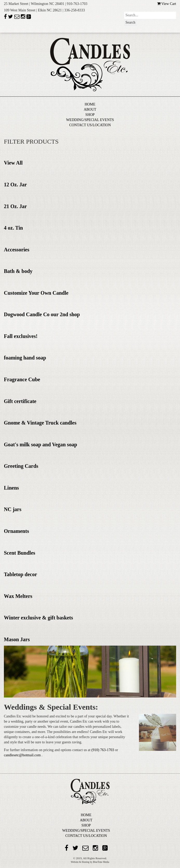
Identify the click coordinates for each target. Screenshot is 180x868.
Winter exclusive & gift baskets (38, 618)
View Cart (167, 4)
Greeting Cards (21, 466)
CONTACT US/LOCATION (90, 125)
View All (13, 163)
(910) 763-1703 (103, 750)
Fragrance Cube (22, 379)
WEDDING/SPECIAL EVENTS (90, 120)
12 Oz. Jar (15, 185)
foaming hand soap (25, 358)
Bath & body (18, 271)
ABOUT (90, 110)
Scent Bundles (20, 553)
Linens (11, 488)
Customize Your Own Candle (36, 293)
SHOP (90, 115)
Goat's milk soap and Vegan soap (41, 444)
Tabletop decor (21, 574)
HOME (90, 104)
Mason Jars (17, 639)
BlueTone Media (101, 862)
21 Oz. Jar (15, 206)
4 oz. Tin (13, 228)
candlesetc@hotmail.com (23, 755)
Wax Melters (18, 596)
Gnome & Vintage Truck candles (40, 423)
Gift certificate (20, 401)
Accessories (17, 250)
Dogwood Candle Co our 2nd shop (42, 314)
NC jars (13, 509)
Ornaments (16, 531)
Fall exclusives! (21, 336)
